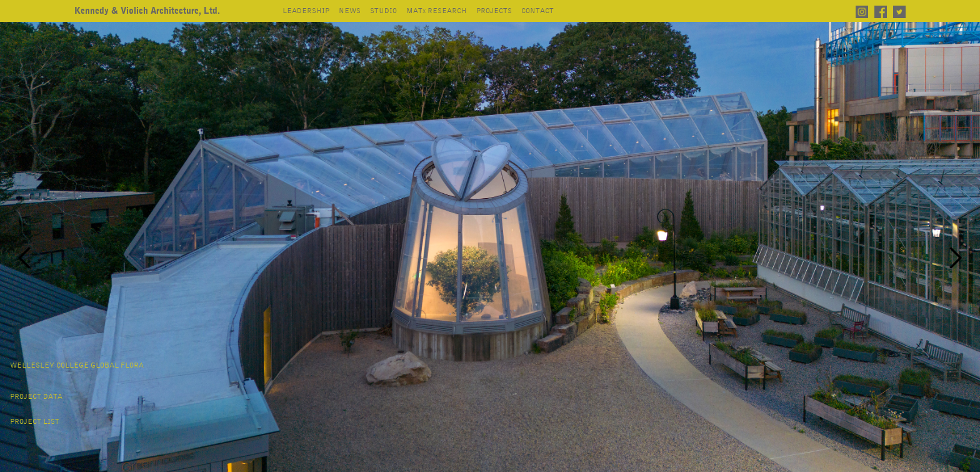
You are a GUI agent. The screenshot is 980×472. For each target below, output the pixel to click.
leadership (306, 11)
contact (537, 11)
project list (35, 422)
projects (494, 11)
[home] (147, 11)
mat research (437, 11)
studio (383, 11)
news (350, 11)
